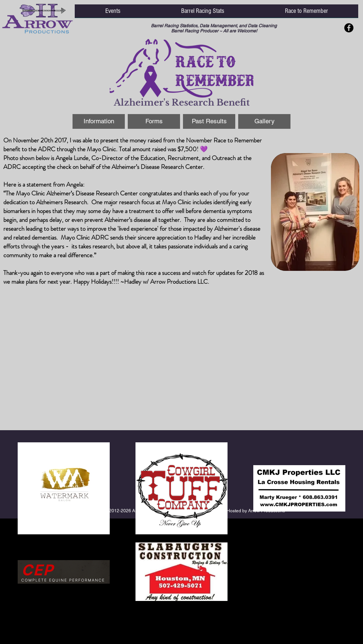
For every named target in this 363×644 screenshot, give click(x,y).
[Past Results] (209, 121)
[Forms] (154, 121)
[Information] (99, 121)
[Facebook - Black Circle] (349, 28)
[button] (113, 13)
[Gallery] (264, 121)
